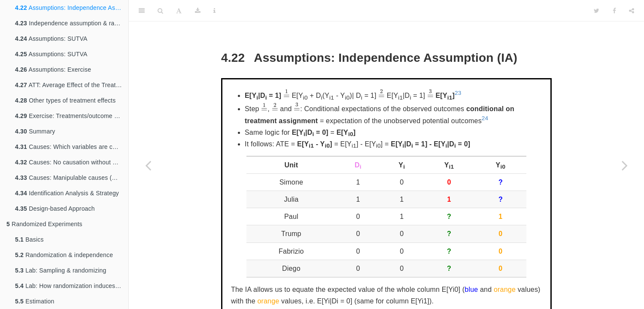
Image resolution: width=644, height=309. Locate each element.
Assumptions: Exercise (53, 70)
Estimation (35, 301)
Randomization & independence (64, 255)
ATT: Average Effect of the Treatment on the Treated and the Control (72, 85)
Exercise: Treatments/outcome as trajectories (72, 116)
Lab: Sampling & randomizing (61, 270)
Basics (29, 239)
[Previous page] (148, 165)
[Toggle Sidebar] (142, 11)
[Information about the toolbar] (214, 11)
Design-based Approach (55, 209)
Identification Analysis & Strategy (67, 193)
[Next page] (625, 165)
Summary (35, 131)
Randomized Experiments (44, 224)
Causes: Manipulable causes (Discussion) (72, 178)
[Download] (198, 11)
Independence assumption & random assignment (72, 23)
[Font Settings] (179, 11)
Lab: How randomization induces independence (72, 286)
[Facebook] (614, 11)
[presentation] (287, 93)
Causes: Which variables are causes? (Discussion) (72, 147)
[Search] (160, 11)
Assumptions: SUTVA (51, 39)
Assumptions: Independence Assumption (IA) (72, 8)
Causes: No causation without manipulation (72, 162)
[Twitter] (597, 11)
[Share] (632, 11)
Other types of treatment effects (65, 100)
